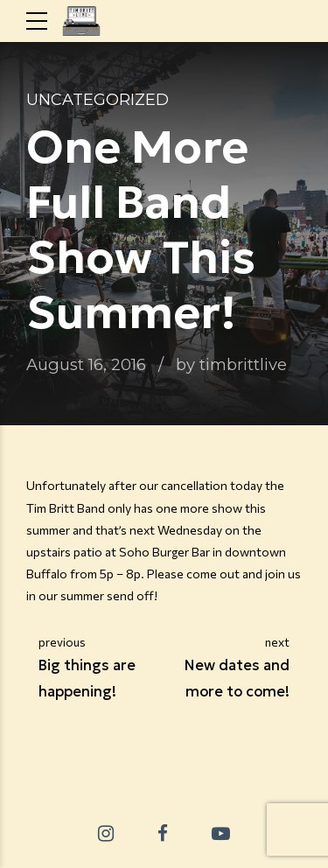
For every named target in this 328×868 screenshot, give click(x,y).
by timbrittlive (231, 364)
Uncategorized (98, 100)
